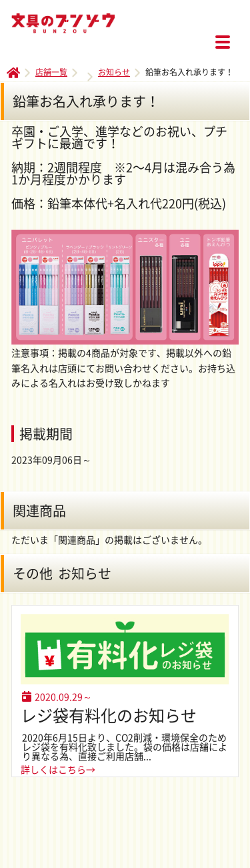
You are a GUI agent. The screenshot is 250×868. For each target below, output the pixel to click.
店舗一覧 (51, 72)
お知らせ (114, 72)
